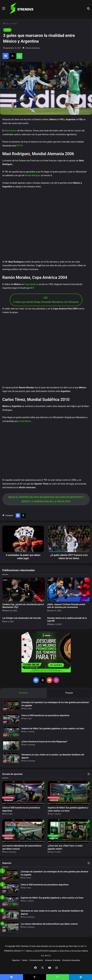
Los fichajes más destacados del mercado (22, 618)
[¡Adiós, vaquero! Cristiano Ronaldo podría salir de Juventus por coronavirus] (69, 590)
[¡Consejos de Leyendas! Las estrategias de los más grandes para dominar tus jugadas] (11, 706)
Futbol (14, 24)
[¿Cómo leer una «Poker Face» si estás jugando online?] (69, 831)
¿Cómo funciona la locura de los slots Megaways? (44, 742)
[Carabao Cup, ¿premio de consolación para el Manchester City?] (24, 590)
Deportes (16, 960)
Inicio (6, 24)
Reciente (23, 693)
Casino (25, 960)
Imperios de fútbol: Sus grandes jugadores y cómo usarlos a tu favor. (53, 728)
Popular (69, 693)
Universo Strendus (53, 960)
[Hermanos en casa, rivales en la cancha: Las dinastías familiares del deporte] (11, 759)
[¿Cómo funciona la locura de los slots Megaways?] (11, 746)
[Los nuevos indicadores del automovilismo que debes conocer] (23, 831)
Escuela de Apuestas (71, 960)
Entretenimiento (36, 960)
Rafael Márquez (33, 175)
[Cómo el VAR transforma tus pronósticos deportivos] (11, 719)
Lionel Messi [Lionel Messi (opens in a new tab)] (25, 421)
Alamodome (11, 131)
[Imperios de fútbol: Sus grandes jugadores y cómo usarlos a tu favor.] (11, 733)
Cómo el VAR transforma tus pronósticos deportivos (45, 715)
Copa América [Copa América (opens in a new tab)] (31, 284)
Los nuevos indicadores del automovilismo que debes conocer (49, 924)
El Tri (20, 146)
